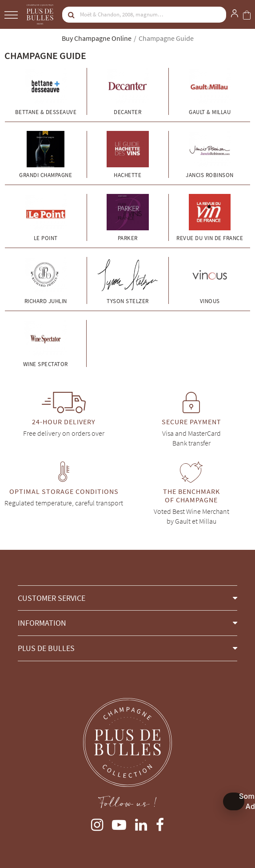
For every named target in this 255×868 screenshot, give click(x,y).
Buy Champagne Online (97, 38)
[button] (127, 598)
